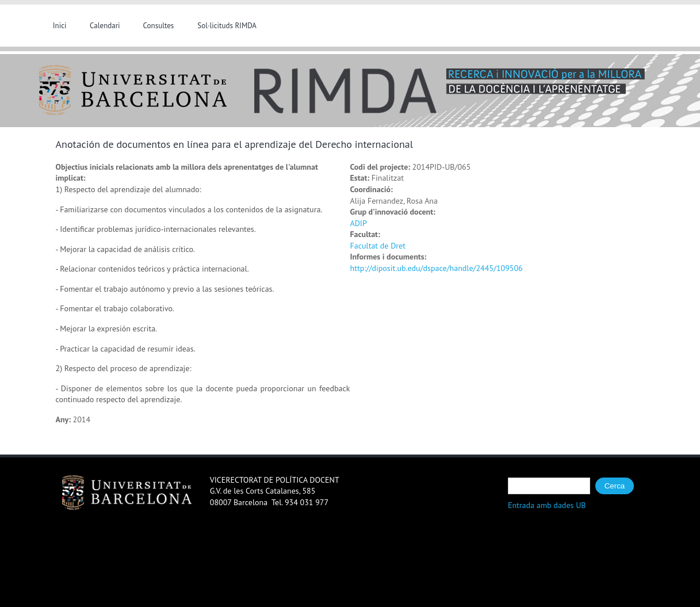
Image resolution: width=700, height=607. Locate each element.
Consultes (159, 26)
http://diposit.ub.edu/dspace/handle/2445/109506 (437, 268)
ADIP (359, 223)
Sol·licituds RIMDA (227, 26)
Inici (60, 26)
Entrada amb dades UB (547, 505)
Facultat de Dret (378, 246)
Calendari (105, 26)
